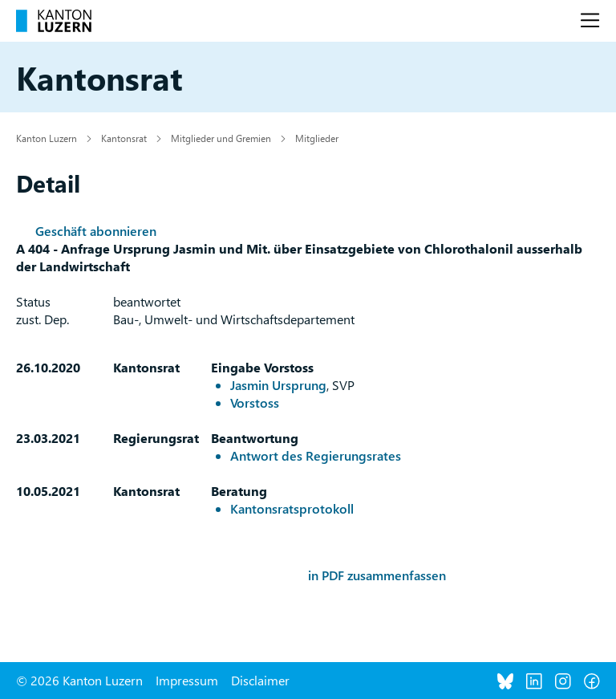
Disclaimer (260, 680)
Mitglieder (317, 138)
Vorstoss (255, 402)
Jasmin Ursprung (278, 385)
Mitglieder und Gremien (221, 138)
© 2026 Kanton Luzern (79, 680)
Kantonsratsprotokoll (292, 508)
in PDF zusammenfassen (377, 575)
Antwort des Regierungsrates (316, 455)
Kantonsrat (124, 138)
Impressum (187, 680)
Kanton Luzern (47, 138)
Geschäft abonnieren (96, 231)
